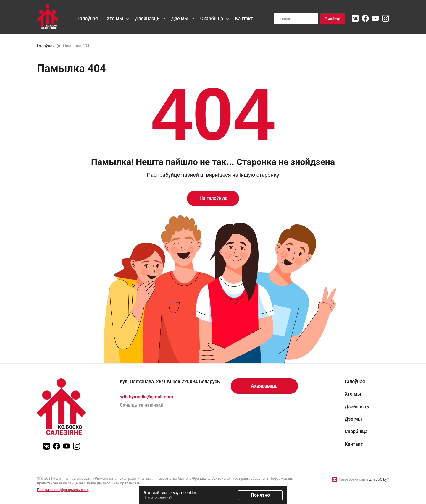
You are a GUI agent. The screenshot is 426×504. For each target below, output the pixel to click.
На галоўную (213, 198)
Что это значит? (158, 497)
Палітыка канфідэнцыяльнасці (63, 490)
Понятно (260, 495)
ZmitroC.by (378, 479)
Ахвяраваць (264, 386)
